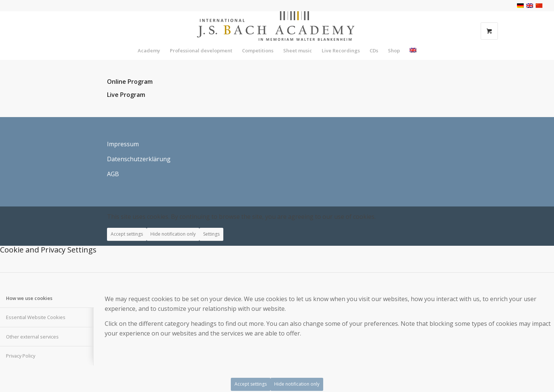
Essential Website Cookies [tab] (36, 317)
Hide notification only (173, 234)
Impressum (123, 144)
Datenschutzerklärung (139, 159)
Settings (211, 234)
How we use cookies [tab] (29, 298)
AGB (113, 174)
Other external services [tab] (32, 337)
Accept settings (127, 234)
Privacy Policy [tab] (21, 356)
